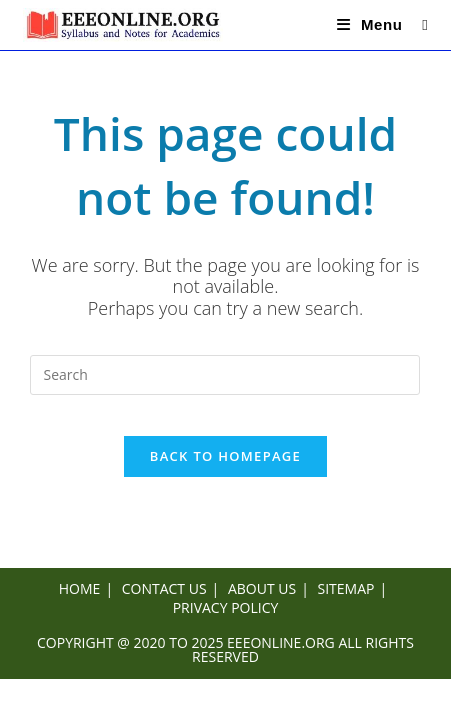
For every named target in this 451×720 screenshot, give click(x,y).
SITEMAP (346, 588)
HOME (80, 588)
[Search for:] (417, 24)
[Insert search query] (225, 375)
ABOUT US (262, 588)
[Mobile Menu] (372, 24)
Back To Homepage (225, 456)
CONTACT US (164, 588)
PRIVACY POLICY (226, 607)
